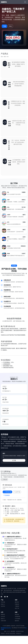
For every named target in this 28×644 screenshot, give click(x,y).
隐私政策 (17, 614)
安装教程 (7, 495)
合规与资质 (3, 621)
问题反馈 (17, 604)
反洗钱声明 (17, 616)
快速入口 (3, 604)
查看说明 (4, 479)
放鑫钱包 (4, 2)
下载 (4, 26)
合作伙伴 (3, 616)
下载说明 (17, 606)
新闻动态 (3, 614)
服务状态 (17, 602)
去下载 (14, 460)
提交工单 (17, 608)
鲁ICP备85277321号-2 (6, 628)
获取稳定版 (7, 492)
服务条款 (17, 621)
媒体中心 (3, 619)
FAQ (10, 26)
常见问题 (3, 602)
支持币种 (3, 606)
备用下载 (17, 492)
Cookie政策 (18, 619)
